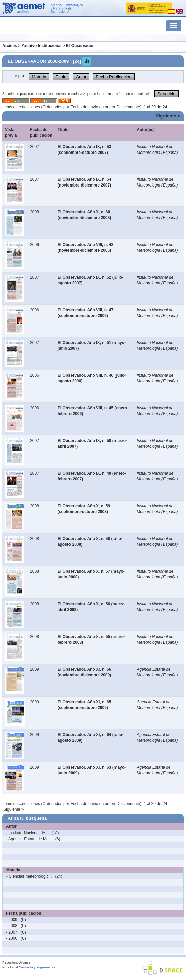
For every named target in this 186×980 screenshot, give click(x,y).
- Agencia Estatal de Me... (29, 839)
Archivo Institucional (42, 46)
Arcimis (10, 46)
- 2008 (12, 926)
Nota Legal (10, 967)
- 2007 (12, 932)
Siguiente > (168, 116)
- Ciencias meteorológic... (29, 876)
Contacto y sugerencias (37, 967)
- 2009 (12, 920)
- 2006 (12, 938)
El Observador (80, 46)
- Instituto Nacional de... (27, 833)
